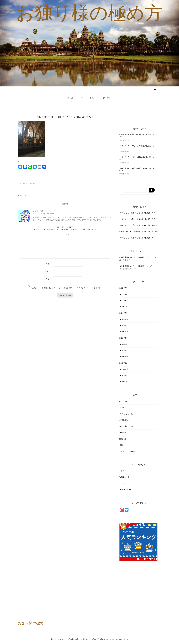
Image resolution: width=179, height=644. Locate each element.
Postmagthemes (121, 639)
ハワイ (122, 408)
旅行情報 (123, 433)
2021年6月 (123, 307)
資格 (121, 445)
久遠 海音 (39, 211)
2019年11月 (124, 363)
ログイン (123, 471)
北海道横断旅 (124, 420)
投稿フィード (124, 477)
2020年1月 (123, 351)
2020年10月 (124, 332)
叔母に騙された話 (126, 426)
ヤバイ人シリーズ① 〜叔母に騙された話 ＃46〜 (137, 158)
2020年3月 (123, 338)
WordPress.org (125, 490)
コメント (65, 234)
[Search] (138, 190)
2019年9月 (123, 376)
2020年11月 (124, 326)
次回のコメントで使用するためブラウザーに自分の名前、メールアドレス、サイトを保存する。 (66, 288)
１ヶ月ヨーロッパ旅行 (128, 451)
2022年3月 (123, 301)
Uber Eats (123, 401)
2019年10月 (124, 369)
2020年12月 (124, 319)
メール (48, 272)
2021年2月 (123, 313)
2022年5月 (123, 288)
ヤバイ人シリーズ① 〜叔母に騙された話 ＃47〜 (137, 147)
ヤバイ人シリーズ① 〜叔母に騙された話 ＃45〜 (137, 169)
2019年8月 (123, 382)
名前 (48, 264)
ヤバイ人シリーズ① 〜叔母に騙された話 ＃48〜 (137, 136)
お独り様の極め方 (89, 13)
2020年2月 (123, 344)
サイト (48, 279)
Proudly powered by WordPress (64, 639)
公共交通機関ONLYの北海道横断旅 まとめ (136, 257)
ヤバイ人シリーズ (126, 414)
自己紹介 (70, 98)
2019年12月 (124, 357)
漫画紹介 (123, 439)
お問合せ (106, 98)
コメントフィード (126, 483)
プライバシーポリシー (88, 98)
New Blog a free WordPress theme (97, 639)
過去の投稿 (22, 195)
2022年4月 (123, 294)
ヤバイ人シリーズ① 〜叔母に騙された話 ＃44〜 (138, 238)
